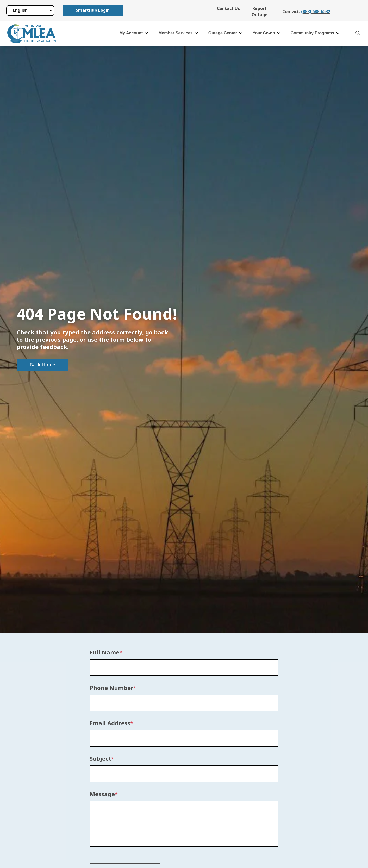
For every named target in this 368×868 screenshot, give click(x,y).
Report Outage (260, 12)
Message (102, 794)
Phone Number (111, 688)
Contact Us (228, 8)
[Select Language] (30, 10)
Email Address (110, 723)
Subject (100, 759)
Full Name (104, 653)
